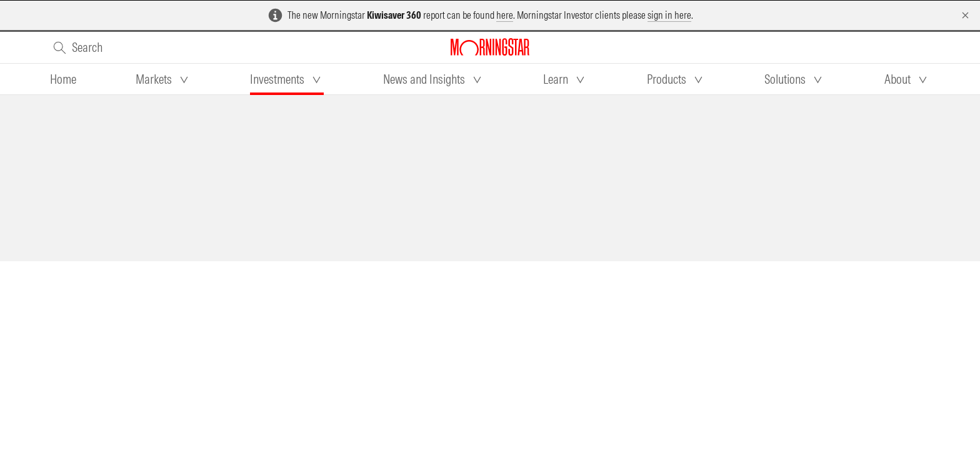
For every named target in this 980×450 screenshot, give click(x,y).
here (505, 15)
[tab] (63, 79)
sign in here (669, 15)
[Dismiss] (965, 15)
